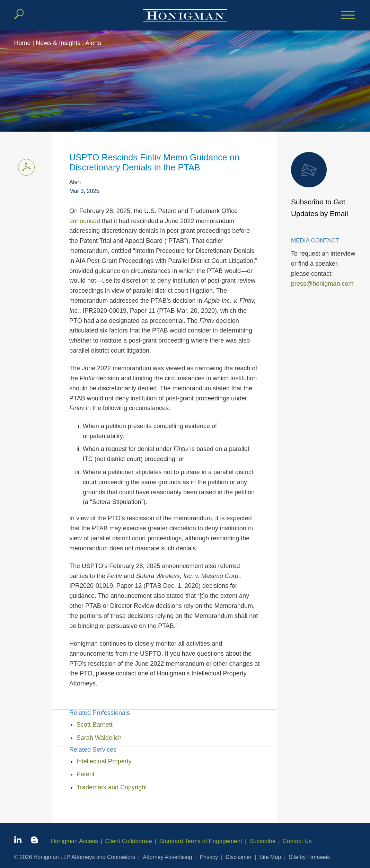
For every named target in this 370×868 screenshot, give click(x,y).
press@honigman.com (322, 284)
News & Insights (58, 43)
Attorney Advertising (167, 857)
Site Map (270, 857)
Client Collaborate (129, 841)
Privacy (209, 857)
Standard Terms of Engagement (201, 841)
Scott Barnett (95, 725)
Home (23, 43)
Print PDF (24, 166)
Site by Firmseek (309, 857)
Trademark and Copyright (112, 787)
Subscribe (263, 841)
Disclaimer (239, 857)
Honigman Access (74, 841)
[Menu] (348, 16)
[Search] (19, 14)
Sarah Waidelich (99, 738)
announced (85, 221)
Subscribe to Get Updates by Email (320, 185)
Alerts (93, 43)
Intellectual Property (104, 761)
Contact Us (297, 841)
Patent (86, 774)
